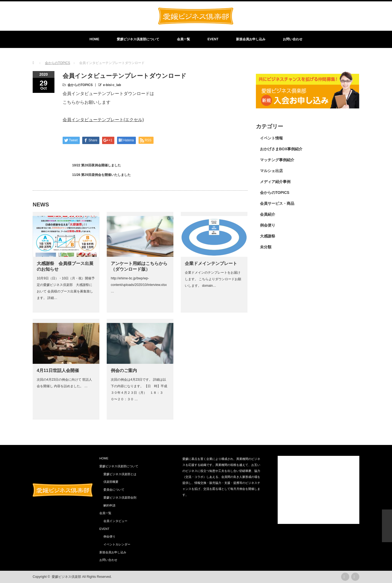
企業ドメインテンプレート (211, 263)
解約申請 (109, 505)
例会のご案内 (124, 370)
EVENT (213, 39)
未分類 (266, 247)
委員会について (114, 490)
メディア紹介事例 (275, 182)
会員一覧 (183, 39)
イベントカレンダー (117, 544)
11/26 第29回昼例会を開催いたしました (101, 175)
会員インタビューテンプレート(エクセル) (103, 120)
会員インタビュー (115, 521)
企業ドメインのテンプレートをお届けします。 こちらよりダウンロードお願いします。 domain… (213, 279)
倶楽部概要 (111, 482)
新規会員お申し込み (251, 39)
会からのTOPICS (80, 85)
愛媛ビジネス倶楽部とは (120, 474)
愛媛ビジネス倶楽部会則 (120, 497)
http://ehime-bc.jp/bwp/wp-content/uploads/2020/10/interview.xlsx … (139, 285)
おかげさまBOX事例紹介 (281, 149)
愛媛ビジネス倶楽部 (66, 577)
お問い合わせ (293, 39)
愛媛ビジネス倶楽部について (138, 39)
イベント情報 (271, 138)
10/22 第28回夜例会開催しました (97, 165)
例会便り (268, 225)
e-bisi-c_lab (112, 85)
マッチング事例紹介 (277, 160)
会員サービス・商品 (277, 203)
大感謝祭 (268, 236)
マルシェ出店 (271, 171)
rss (345, 577)
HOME (94, 39)
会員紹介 (268, 214)
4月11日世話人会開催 (58, 370)
